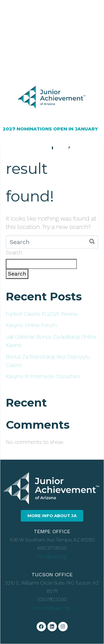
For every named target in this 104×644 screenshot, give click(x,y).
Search (14, 252)
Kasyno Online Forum (31, 325)
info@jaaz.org (52, 556)
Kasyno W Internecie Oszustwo (43, 376)
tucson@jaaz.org (52, 608)
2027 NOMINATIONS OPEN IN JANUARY (50, 129)
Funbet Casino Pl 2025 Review (42, 314)
